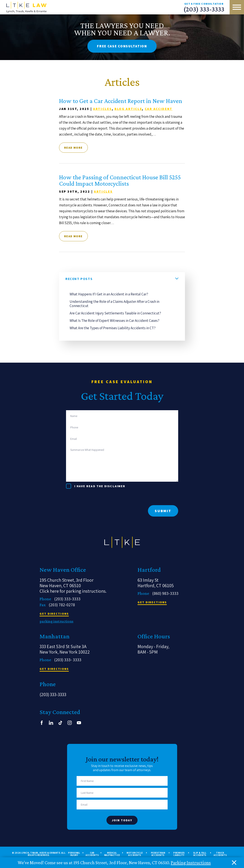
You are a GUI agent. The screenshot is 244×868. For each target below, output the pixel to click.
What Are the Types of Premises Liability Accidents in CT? (113, 328)
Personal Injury (74, 854)
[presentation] (98, 497)
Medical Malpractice (112, 854)
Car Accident (159, 109)
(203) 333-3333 (204, 9)
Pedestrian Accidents (158, 854)
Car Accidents (92, 854)
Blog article (128, 109)
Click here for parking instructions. (73, 591)
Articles (103, 109)
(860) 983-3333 (165, 593)
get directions (54, 614)
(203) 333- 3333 (68, 660)
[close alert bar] (234, 863)
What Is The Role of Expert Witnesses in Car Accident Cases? (114, 321)
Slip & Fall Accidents (200, 854)
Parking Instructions (191, 863)
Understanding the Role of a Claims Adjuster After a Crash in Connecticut (114, 304)
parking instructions (57, 621)
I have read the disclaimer (100, 486)
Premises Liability (179, 854)
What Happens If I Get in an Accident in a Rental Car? (109, 294)
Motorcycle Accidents (135, 854)
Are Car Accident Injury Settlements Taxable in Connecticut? (115, 313)
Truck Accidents (220, 854)
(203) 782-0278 (62, 605)
